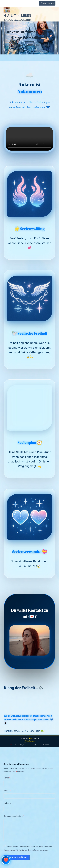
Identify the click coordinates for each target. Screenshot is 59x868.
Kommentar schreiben (14, 816)
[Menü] (54, 14)
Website (7, 803)
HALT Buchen (47, 3)
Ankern (46, 45)
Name (7, 778)
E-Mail (7, 791)
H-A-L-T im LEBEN (17, 16)
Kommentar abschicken (17, 857)
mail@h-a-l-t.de (37, 745)
